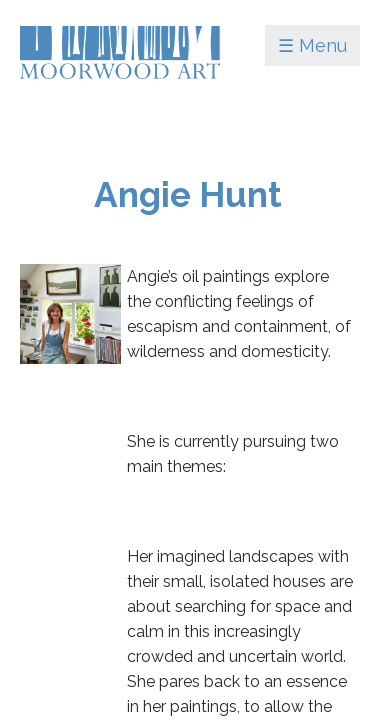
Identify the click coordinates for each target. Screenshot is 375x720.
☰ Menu (312, 45)
